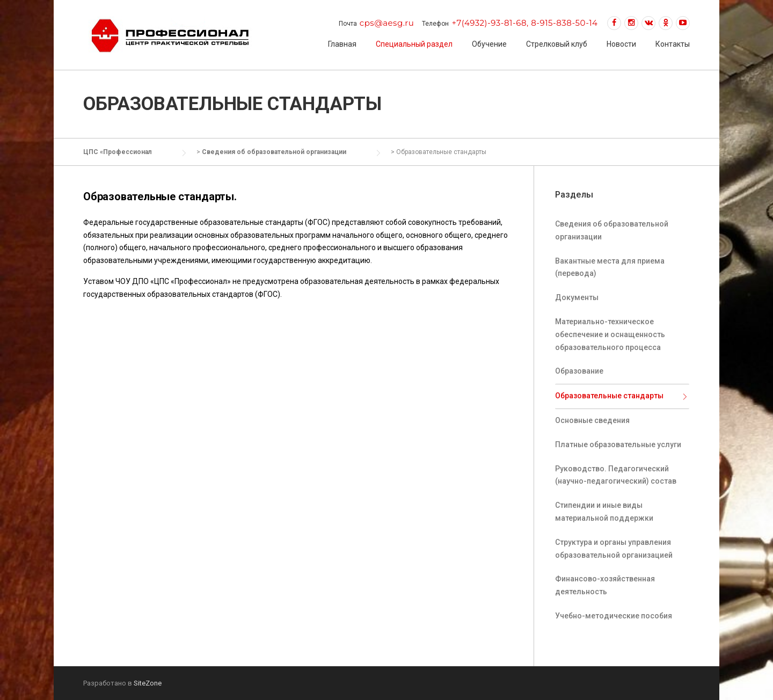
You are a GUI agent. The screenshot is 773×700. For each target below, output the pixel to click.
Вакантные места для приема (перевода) (610, 267)
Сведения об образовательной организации (612, 230)
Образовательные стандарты (609, 396)
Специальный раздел (414, 44)
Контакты (673, 44)
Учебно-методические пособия (614, 616)
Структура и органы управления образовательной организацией (614, 549)
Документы (577, 297)
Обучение (489, 44)
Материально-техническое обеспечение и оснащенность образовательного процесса (610, 334)
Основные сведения (592, 420)
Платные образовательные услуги (618, 444)
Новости (621, 44)
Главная (342, 44)
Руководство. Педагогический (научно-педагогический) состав (616, 475)
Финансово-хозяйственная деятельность (605, 585)
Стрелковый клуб (557, 44)
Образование (579, 371)
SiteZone (148, 683)
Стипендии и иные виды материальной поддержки (604, 512)
